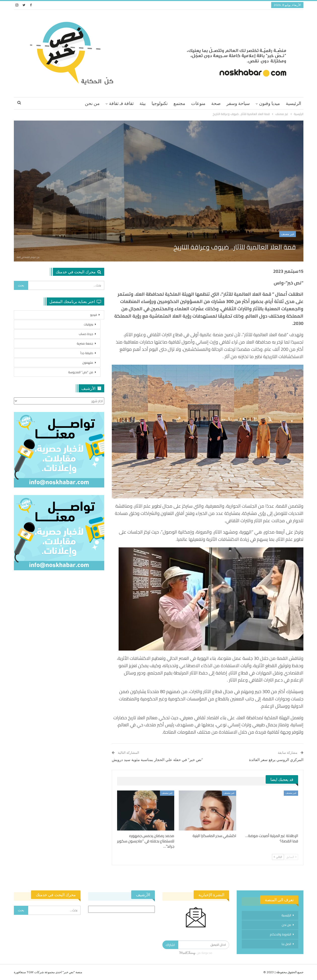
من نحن (92, 103)
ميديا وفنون (270, 103)
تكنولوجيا (160, 103)
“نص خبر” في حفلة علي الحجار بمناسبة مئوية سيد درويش (157, 760)
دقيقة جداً (87, 353)
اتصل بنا (286, 944)
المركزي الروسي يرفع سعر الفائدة (276, 760)
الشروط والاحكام (280, 934)
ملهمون (88, 363)
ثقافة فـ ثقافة (121, 103)
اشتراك (170, 945)
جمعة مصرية (85, 343)
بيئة (143, 103)
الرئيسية (293, 103)
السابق (291, 857)
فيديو (94, 315)
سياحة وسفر (238, 103)
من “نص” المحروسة (81, 372)
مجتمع (179, 103)
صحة (216, 103)
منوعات (198, 103)
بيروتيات (89, 324)
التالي (278, 857)
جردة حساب (86, 334)
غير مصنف (288, 234)
